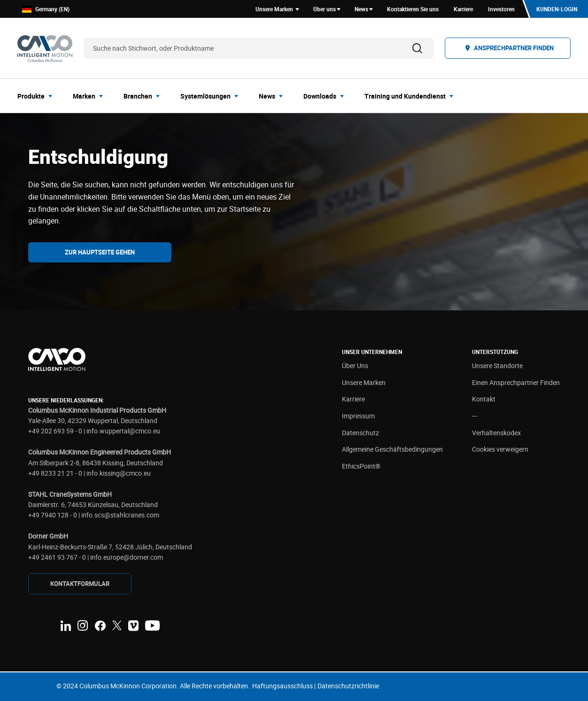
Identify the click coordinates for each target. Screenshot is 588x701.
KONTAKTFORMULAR (80, 584)
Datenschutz (360, 433)
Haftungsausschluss (282, 686)
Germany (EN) (46, 9)
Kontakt (484, 399)
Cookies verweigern (500, 449)
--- (475, 416)
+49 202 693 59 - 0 (55, 431)
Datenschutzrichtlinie (348, 686)
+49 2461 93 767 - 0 (57, 557)
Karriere (353, 399)
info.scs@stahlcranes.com (120, 515)
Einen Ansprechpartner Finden (516, 382)
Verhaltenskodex (496, 433)
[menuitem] (38, 96)
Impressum (358, 416)
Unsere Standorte (497, 366)
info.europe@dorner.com (127, 557)
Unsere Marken (364, 382)
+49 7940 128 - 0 (53, 515)
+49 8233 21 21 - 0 (55, 473)
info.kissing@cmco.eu (119, 473)
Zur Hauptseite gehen (100, 252)
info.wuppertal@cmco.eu (123, 431)
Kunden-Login (557, 9)
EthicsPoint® (361, 466)
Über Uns (355, 366)
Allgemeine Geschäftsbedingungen (392, 449)
